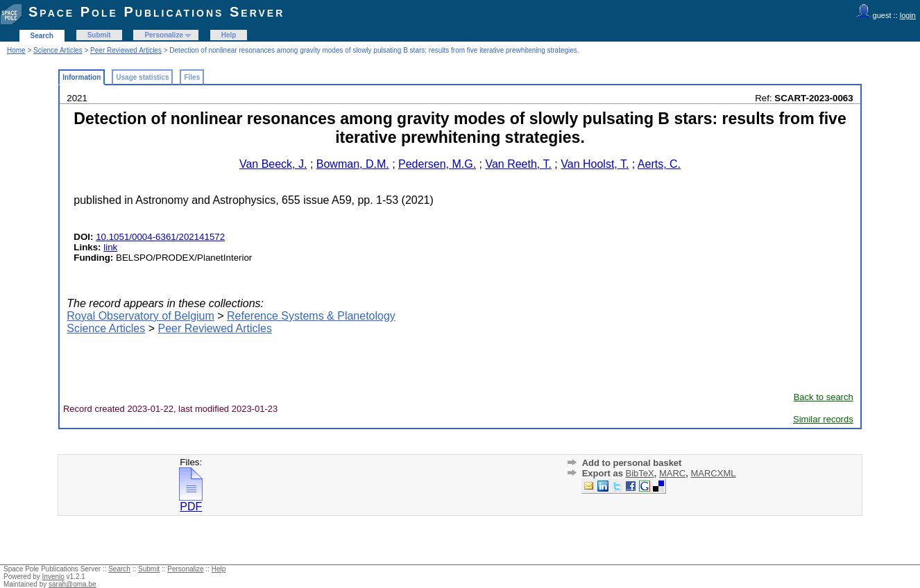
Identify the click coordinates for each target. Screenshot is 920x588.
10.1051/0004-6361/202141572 (160, 237)
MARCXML (713, 473)
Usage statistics (142, 77)
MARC (672, 473)
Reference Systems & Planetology (311, 316)
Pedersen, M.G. (437, 164)
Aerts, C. (659, 164)
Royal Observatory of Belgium (140, 316)
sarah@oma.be (73, 584)
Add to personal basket (632, 463)
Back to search (824, 397)
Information (82, 77)
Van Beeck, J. (273, 164)
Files (192, 77)
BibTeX (640, 473)
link (110, 247)
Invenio (53, 577)
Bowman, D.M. (353, 164)
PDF (191, 502)
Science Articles (58, 50)
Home (16, 50)
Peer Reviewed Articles (126, 50)
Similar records (823, 419)
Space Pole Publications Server (156, 12)
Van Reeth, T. (518, 164)
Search (42, 36)
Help (229, 35)
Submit (99, 35)
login (908, 15)
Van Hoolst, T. (595, 164)
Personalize (164, 35)
